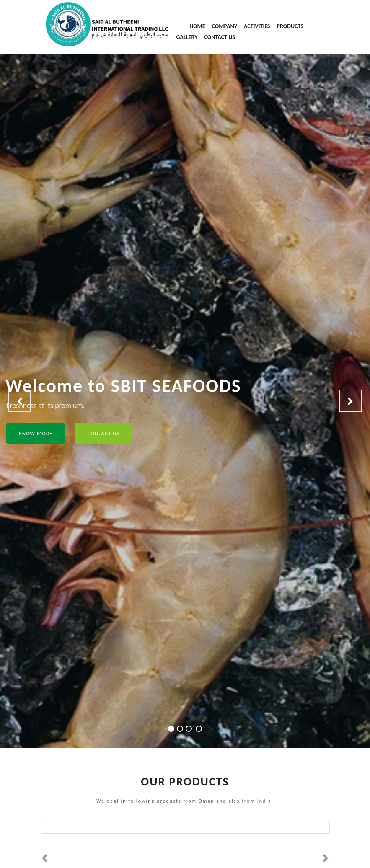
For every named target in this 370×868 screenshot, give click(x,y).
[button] (20, 401)
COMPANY (225, 26)
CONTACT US (219, 37)
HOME (197, 26)
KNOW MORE (36, 433)
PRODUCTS (290, 26)
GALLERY (187, 37)
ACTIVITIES (257, 26)
